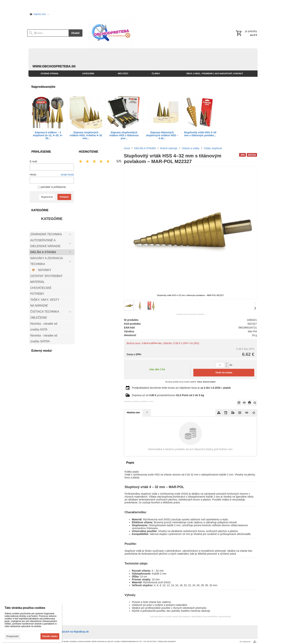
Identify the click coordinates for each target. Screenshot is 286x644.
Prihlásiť (64, 197)
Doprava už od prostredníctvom (168, 395)
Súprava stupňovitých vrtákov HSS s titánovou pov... (124, 135)
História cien (133, 413)
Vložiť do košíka (224, 373)
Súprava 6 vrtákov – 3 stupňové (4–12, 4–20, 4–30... (48, 135)
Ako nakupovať (245, 642)
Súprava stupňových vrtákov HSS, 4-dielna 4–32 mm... (86, 135)
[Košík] (246, 33)
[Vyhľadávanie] (48, 33)
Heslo (33, 175)
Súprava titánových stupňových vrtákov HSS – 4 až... (162, 135)
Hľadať (76, 33)
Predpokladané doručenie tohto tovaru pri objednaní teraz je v (181, 388)
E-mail (33, 161)
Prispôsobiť (13, 636)
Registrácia (47, 197)
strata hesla (67, 175)
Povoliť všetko (50, 636)
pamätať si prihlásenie (52, 187)
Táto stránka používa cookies (25, 608)
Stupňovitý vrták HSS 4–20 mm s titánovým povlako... (200, 134)
